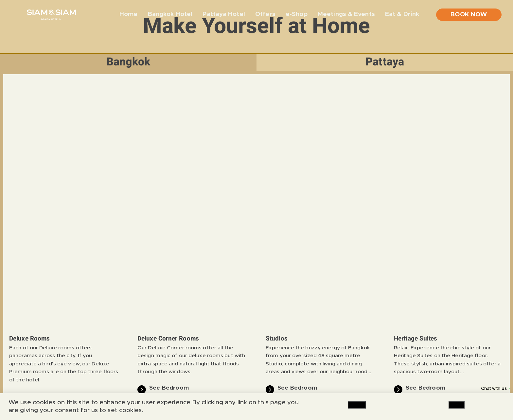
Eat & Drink (402, 15)
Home (128, 14)
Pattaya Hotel (224, 14)
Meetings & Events (346, 14)
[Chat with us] (502, 389)
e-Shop (297, 14)
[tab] (128, 62)
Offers (265, 14)
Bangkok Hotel (170, 14)
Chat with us (479, 389)
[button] (13, 197)
